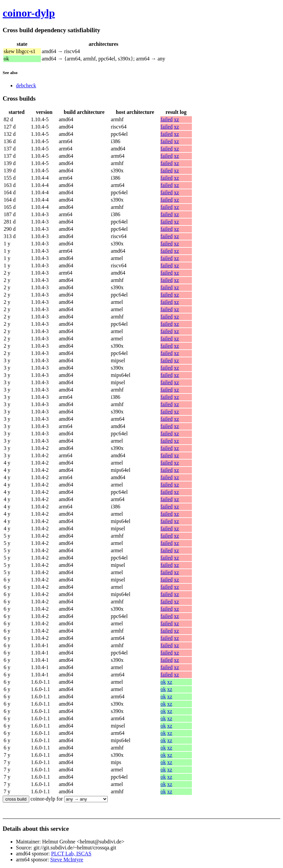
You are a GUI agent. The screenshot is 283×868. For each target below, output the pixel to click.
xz (176, 119)
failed (167, 119)
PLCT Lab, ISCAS (71, 854)
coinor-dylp (29, 13)
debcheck (26, 86)
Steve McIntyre (67, 860)
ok (163, 682)
